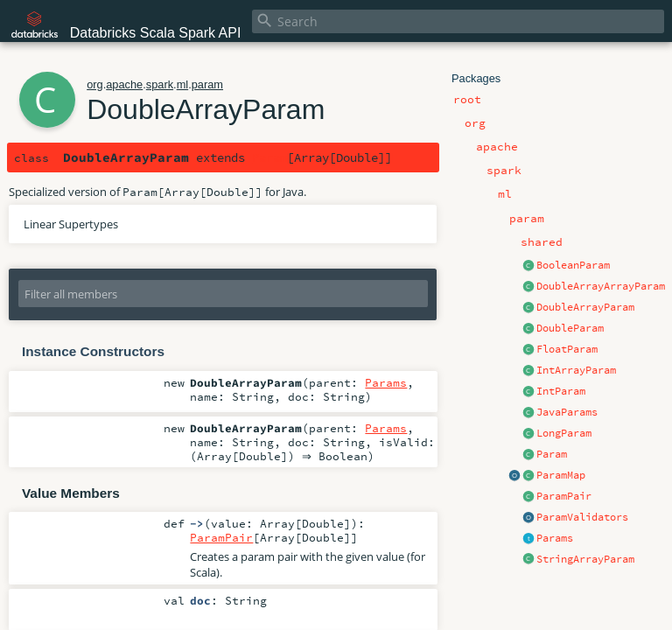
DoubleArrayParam (585, 307)
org (95, 84)
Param (552, 454)
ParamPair (564, 496)
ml (183, 84)
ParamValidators (582, 517)
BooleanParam (573, 265)
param (207, 84)
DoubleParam (570, 328)
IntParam (561, 391)
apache (124, 84)
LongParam (564, 433)
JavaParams (567, 412)
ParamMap (561, 475)
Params (555, 538)
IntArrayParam (576, 370)
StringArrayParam (585, 559)
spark (160, 84)
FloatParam (567, 349)
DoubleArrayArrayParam (601, 286)
